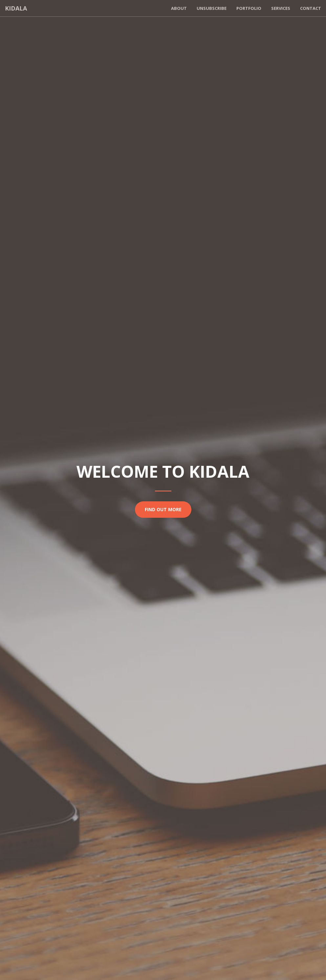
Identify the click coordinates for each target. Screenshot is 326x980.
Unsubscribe (212, 8)
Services (281, 8)
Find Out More (163, 509)
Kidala (16, 8)
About (179, 8)
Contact (311, 8)
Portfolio (249, 8)
